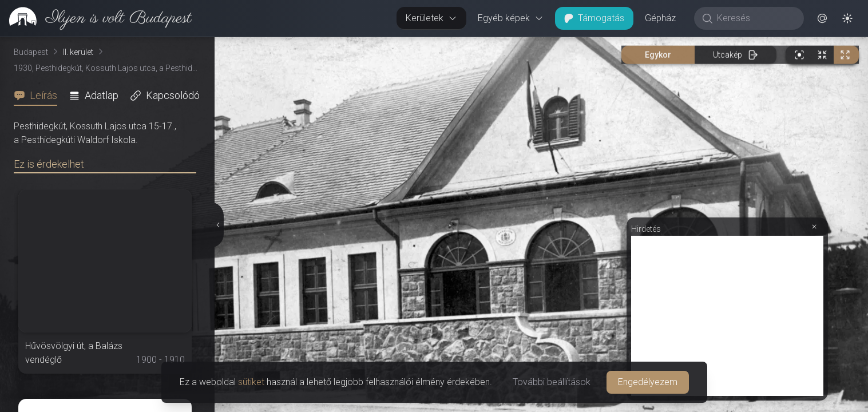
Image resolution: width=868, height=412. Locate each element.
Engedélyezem (648, 382)
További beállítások (552, 382)
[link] (96, 18)
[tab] (39, 96)
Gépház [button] (660, 18)
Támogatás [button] (594, 18)
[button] (822, 18)
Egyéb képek (511, 18)
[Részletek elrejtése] (217, 225)
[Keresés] (755, 18)
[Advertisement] (727, 316)
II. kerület (78, 52)
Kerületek (431, 18)
